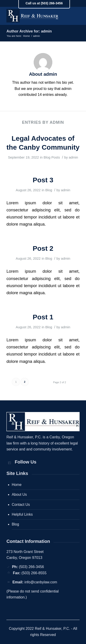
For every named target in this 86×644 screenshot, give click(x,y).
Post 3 (43, 180)
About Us (19, 494)
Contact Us (21, 505)
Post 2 (43, 248)
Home (17, 485)
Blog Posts (52, 157)
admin (74, 157)
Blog (49, 190)
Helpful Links (22, 514)
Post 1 (43, 317)
